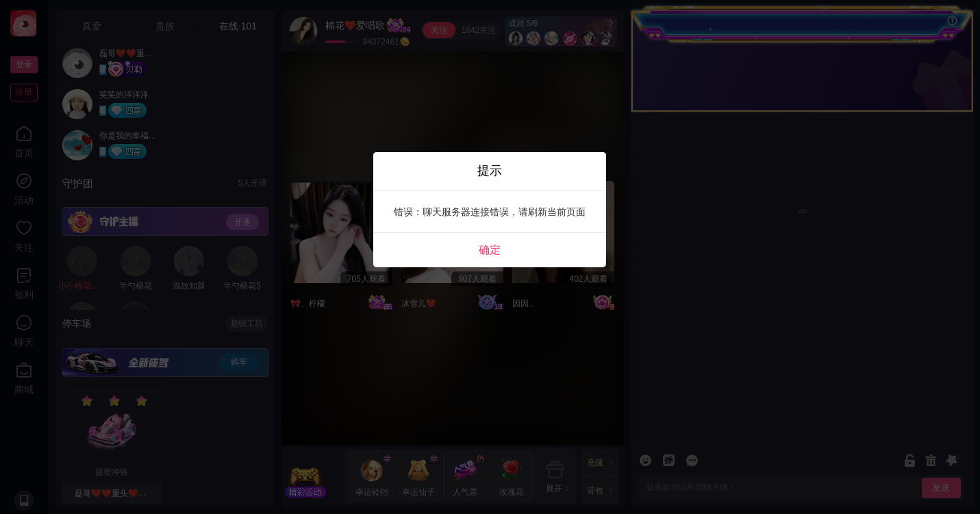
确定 (490, 250)
